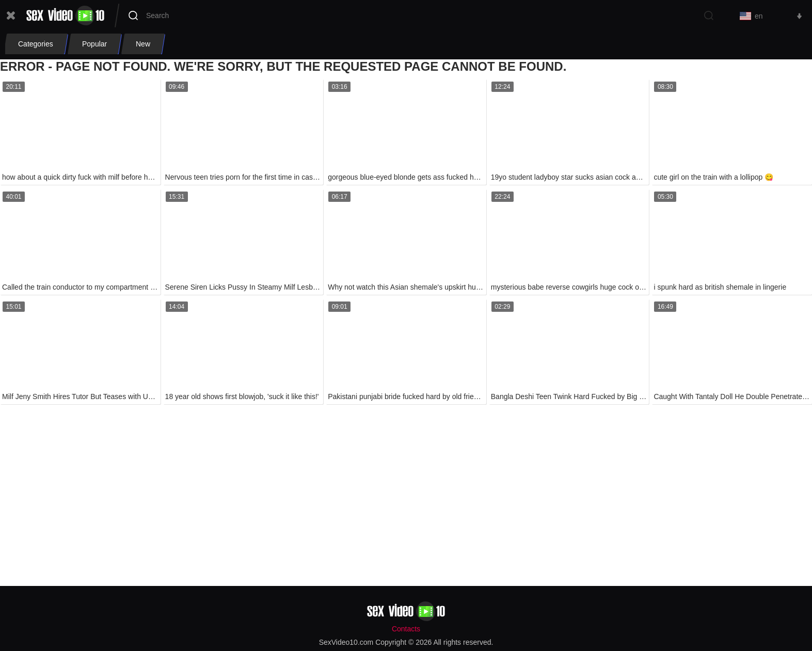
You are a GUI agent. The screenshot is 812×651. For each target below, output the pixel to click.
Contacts (406, 629)
